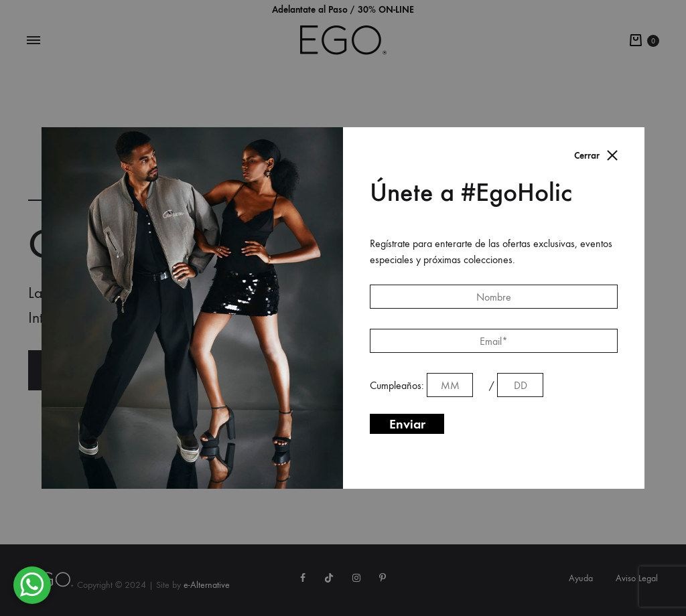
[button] (32, 585)
